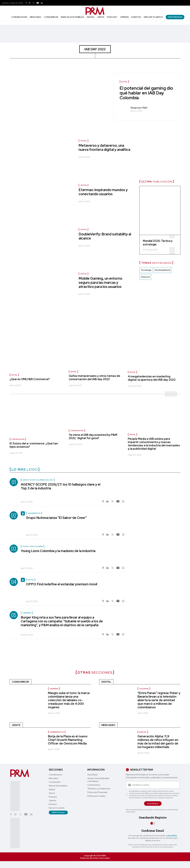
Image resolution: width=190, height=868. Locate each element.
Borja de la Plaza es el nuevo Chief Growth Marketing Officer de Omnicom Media (68, 740)
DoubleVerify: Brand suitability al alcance (105, 236)
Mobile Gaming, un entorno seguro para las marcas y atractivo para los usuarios (100, 283)
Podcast (112, 17)
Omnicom (145, 277)
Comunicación (19, 17)
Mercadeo (36, 17)
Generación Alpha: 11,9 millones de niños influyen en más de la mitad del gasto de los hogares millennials (158, 742)
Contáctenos (94, 785)
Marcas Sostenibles (72, 17)
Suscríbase (93, 775)
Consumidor (51, 17)
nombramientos (57, 732)
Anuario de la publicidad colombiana (98, 780)
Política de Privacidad (97, 792)
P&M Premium (175, 17)
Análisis (143, 732)
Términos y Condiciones (99, 789)
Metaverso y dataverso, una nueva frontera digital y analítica (104, 147)
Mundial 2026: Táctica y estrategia (158, 243)
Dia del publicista (163, 270)
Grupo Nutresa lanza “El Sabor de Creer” (56, 518)
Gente (101, 17)
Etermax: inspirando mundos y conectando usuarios (103, 192)
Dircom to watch (153, 17)
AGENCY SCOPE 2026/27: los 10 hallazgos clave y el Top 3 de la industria (61, 486)
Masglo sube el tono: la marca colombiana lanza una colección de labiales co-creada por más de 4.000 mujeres (69, 700)
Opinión (124, 17)
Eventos (136, 17)
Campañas (54, 689)
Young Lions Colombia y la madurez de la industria (58, 551)
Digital (91, 17)
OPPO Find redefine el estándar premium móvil (62, 584)
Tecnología (146, 270)
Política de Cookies (96, 796)
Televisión (144, 689)
